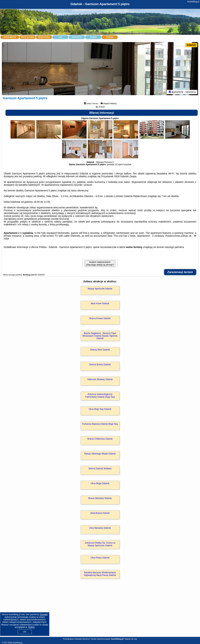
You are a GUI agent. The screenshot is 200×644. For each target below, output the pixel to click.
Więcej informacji (102, 113)
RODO (31, 627)
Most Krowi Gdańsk (100, 304)
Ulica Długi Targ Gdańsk (100, 409)
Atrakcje (93, 37)
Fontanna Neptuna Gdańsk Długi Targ (100, 424)
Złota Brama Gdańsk (100, 513)
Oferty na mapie (28, 37)
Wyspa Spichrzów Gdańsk (100, 289)
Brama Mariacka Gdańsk (100, 498)
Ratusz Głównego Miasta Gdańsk (100, 454)
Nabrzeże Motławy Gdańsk (100, 379)
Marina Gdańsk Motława (100, 469)
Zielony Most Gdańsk (100, 350)
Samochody (77, 37)
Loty (60, 37)
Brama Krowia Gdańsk (100, 318)
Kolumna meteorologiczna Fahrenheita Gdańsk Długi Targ (100, 395)
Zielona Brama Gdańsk (100, 365)
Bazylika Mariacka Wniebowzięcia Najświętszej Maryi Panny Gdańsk (100, 574)
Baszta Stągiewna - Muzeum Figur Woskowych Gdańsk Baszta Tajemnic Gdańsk (100, 336)
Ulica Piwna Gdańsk (100, 558)
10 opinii (119, 164)
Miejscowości (44, 37)
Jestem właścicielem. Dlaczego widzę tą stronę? (100, 263)
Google (44, 614)
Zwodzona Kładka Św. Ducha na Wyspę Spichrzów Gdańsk (100, 544)
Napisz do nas (131, 639)
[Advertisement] (100, 612)
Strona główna (10, 37)
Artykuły (110, 37)
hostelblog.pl (193, 2)
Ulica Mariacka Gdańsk (100, 528)
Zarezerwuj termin (180, 272)
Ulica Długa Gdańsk (100, 483)
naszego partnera (174, 247)
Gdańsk (191, 45)
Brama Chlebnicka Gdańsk (100, 439)
